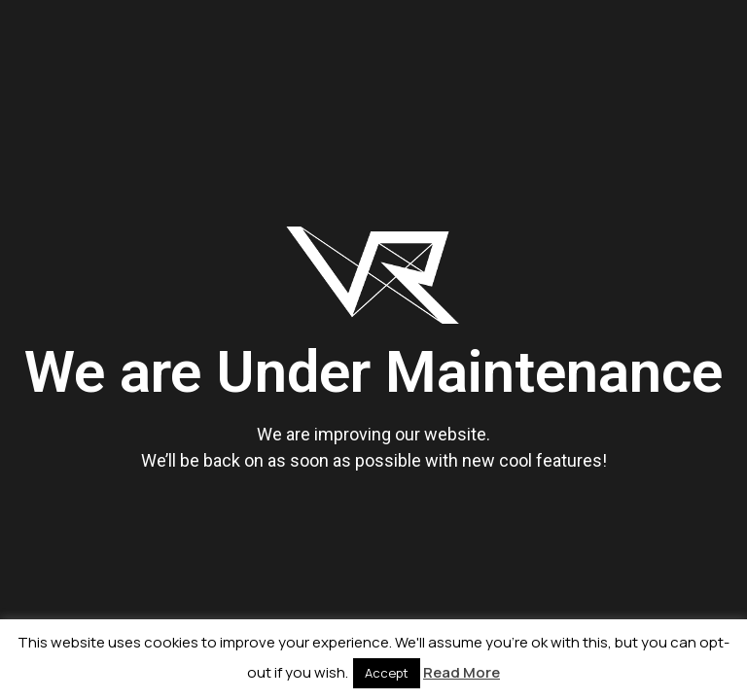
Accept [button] (387, 673)
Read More (462, 672)
